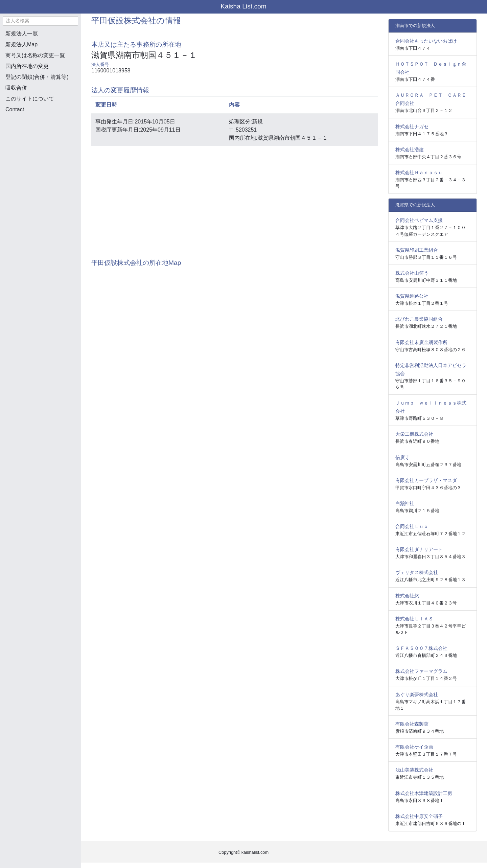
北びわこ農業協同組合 (419, 319)
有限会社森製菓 (412, 724)
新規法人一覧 (22, 34)
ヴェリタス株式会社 (417, 572)
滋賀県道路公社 (412, 296)
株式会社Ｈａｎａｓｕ (419, 173)
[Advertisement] (41, 154)
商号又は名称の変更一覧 (35, 55)
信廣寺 (402, 457)
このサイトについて (30, 99)
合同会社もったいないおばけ (426, 41)
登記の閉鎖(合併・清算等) (37, 77)
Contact (15, 109)
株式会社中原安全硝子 (419, 816)
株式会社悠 (407, 596)
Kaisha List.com (243, 6)
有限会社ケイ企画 (414, 747)
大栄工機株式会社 (414, 434)
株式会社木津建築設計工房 (424, 793)
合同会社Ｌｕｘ (412, 526)
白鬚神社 (405, 503)
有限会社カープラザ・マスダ (426, 480)
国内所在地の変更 (27, 66)
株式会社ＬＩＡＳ (414, 619)
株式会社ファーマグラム (421, 671)
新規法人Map (21, 44)
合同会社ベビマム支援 (419, 220)
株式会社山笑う (412, 273)
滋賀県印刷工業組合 (417, 250)
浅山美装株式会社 (414, 770)
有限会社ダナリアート (419, 549)
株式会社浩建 (410, 150)
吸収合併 (16, 88)
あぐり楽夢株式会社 (417, 694)
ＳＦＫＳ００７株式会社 (421, 648)
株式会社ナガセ (412, 127)
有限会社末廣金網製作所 (421, 342)
